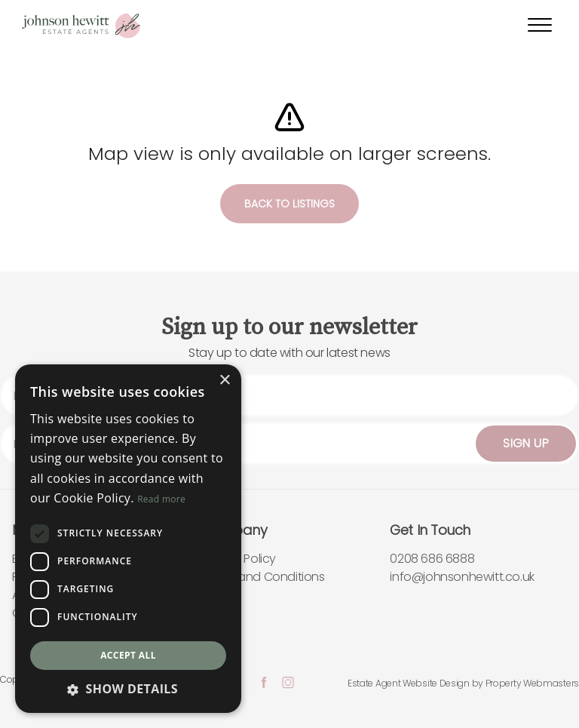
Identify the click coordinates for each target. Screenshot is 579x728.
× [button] (224, 381)
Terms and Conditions (263, 577)
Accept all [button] (128, 655)
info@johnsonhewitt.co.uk (462, 577)
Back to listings (289, 204)
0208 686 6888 (432, 559)
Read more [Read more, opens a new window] (161, 499)
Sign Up (526, 443)
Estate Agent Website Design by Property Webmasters (463, 683)
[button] (128, 689)
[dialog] (128, 539)
